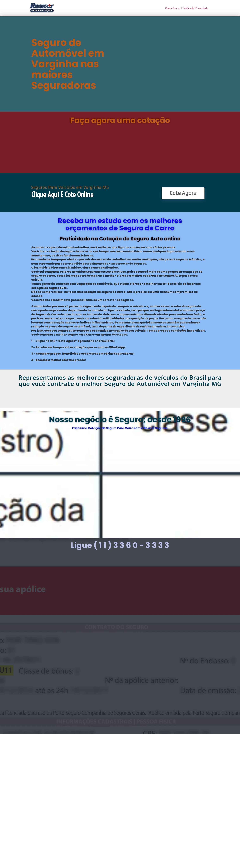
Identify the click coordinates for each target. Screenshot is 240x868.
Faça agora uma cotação (120, 120)
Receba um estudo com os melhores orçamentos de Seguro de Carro (120, 224)
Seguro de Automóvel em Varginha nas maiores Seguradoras (68, 64)
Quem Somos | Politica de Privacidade (187, 8)
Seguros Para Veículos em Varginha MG (70, 188)
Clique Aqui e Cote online (62, 195)
